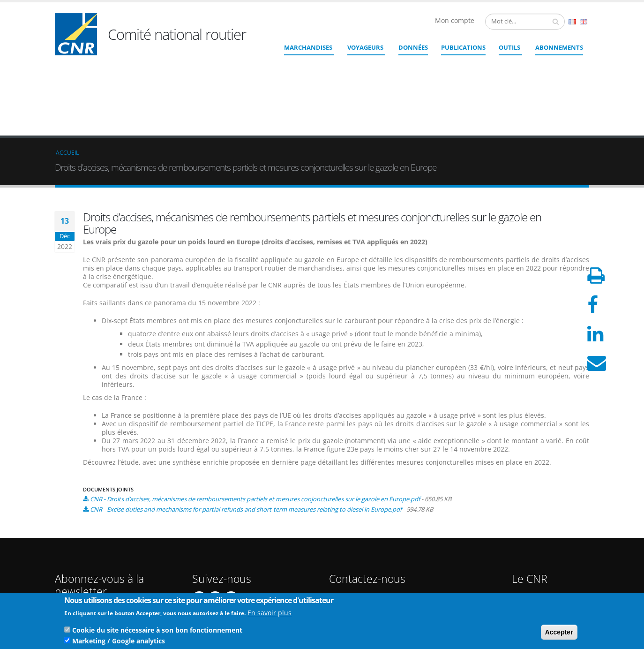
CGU (524, 559)
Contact (374, 554)
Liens (525, 536)
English (584, 22)
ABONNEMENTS (559, 47)
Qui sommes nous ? (545, 529)
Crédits (528, 544)
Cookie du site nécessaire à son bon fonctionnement (157, 631)
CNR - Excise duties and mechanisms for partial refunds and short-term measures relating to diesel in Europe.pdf (246, 441)
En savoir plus (270, 614)
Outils (509, 47)
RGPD (526, 574)
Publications (463, 47)
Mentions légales (541, 551)
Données (413, 47)
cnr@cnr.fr (386, 540)
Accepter (559, 634)
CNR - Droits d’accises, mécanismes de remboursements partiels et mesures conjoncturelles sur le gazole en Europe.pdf (255, 430)
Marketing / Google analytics (119, 642)
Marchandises (308, 47)
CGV (524, 566)
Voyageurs (365, 47)
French (572, 22)
